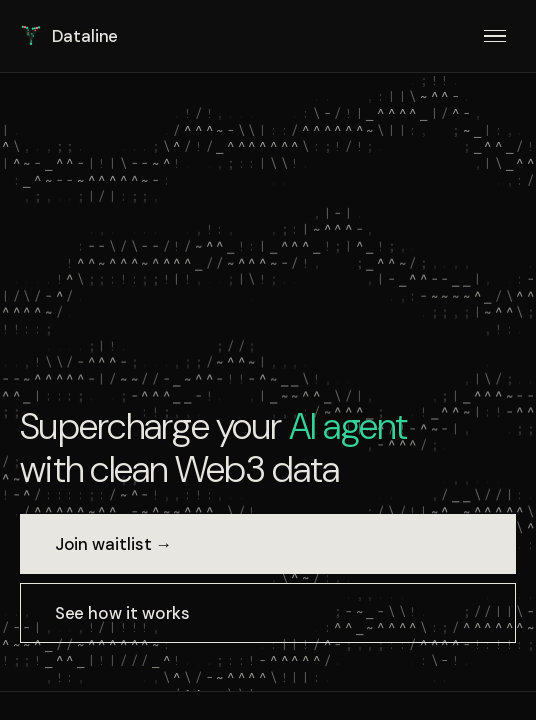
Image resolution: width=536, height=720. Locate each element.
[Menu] (495, 36)
